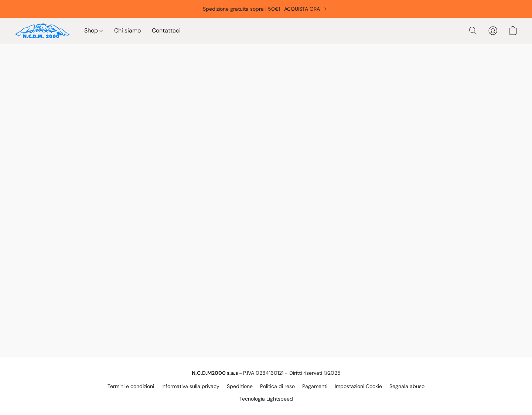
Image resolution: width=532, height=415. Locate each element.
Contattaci (166, 30)
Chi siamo (127, 30)
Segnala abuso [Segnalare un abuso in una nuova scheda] (407, 386)
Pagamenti (315, 386)
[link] (307, 9)
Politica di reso (277, 386)
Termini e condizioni (131, 386)
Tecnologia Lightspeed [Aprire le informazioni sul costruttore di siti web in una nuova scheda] (266, 399)
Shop (93, 30)
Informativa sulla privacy (190, 386)
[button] (42, 31)
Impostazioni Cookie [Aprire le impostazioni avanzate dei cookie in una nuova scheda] (358, 386)
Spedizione (240, 386)
